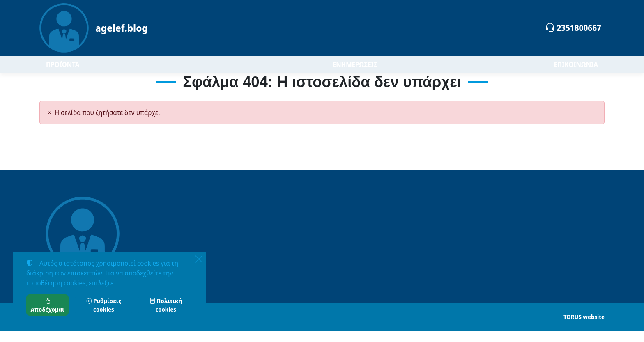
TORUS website (584, 327)
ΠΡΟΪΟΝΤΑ (87, 70)
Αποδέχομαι (48, 305)
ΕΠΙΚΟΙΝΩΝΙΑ (576, 70)
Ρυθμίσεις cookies (104, 305)
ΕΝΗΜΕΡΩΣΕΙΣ (355, 70)
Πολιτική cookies (166, 305)
